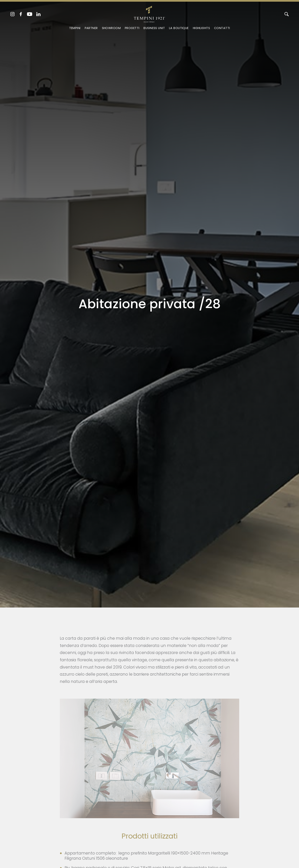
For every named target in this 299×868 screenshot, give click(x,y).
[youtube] (30, 14)
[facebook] (21, 14)
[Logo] (149, 13)
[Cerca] (287, 14)
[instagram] (12, 14)
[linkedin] (38, 14)
